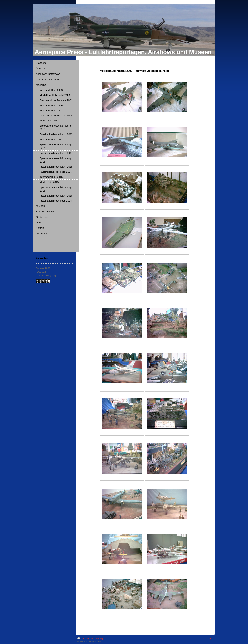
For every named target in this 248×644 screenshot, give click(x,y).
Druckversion (86, 639)
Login (211, 638)
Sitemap (100, 639)
